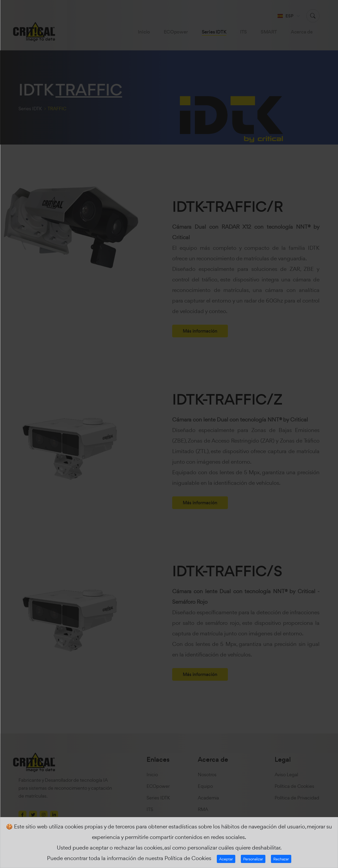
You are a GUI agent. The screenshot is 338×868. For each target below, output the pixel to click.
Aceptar (226, 859)
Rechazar (281, 859)
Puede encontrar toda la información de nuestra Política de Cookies (129, 858)
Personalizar (253, 859)
